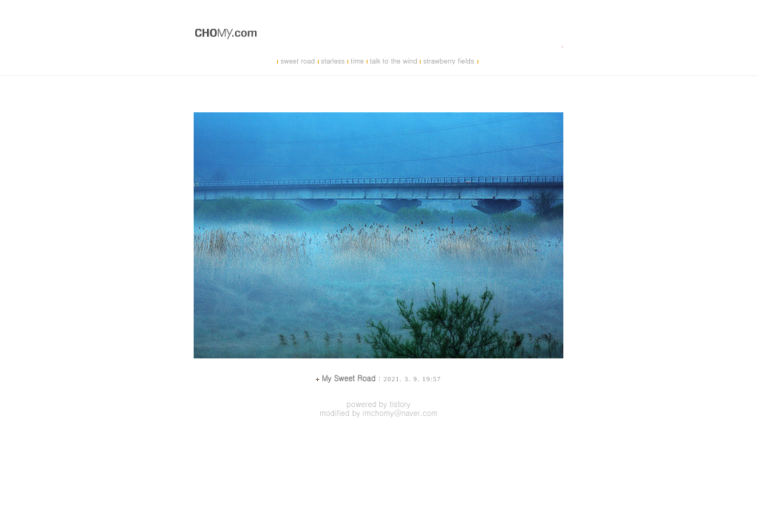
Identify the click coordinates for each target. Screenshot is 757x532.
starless (333, 61)
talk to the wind (393, 61)
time (357, 61)
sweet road (297, 61)
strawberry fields (448, 61)
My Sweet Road (349, 378)
